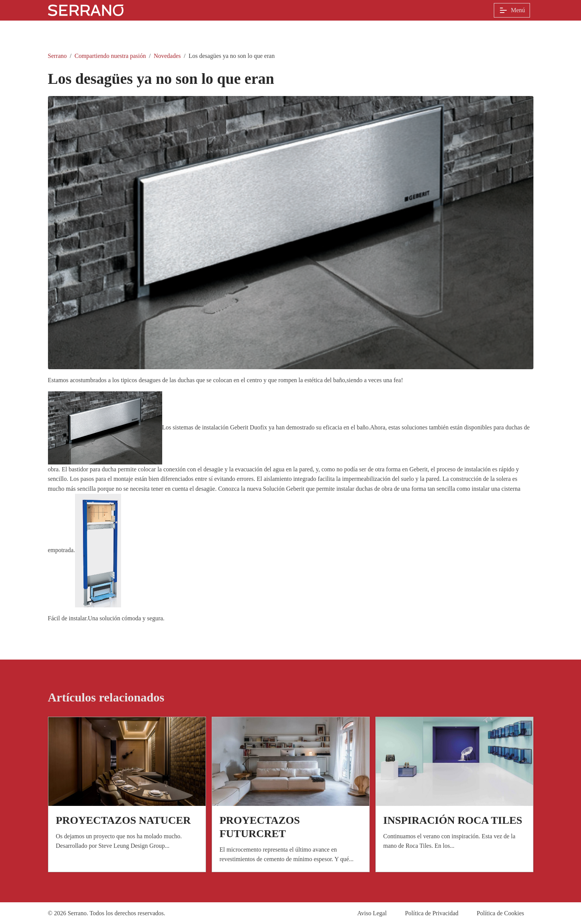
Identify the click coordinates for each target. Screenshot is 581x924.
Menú (512, 10)
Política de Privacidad (432, 913)
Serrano (57, 56)
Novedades (167, 56)
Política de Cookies (500, 913)
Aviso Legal (372, 913)
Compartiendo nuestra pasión (110, 56)
